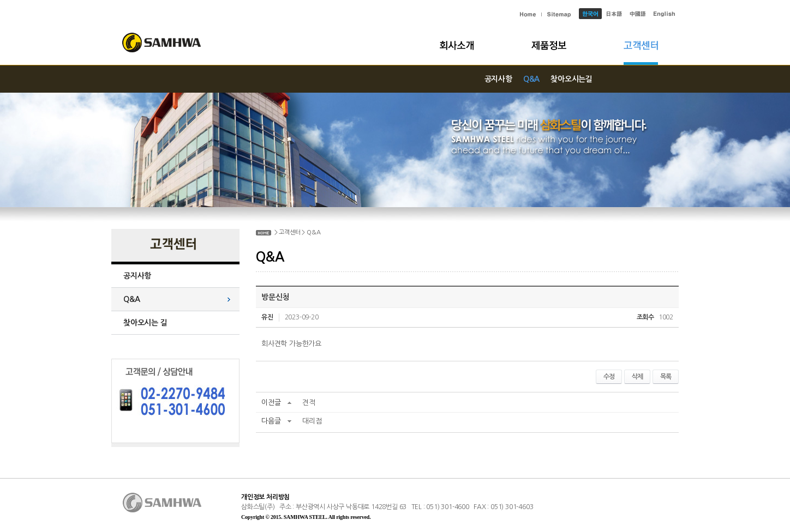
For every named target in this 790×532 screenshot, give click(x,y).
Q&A (531, 79)
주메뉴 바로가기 (0, 0)
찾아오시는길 (571, 79)
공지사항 (498, 79)
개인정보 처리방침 (265, 497)
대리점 (312, 421)
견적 (309, 403)
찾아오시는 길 (145, 323)
